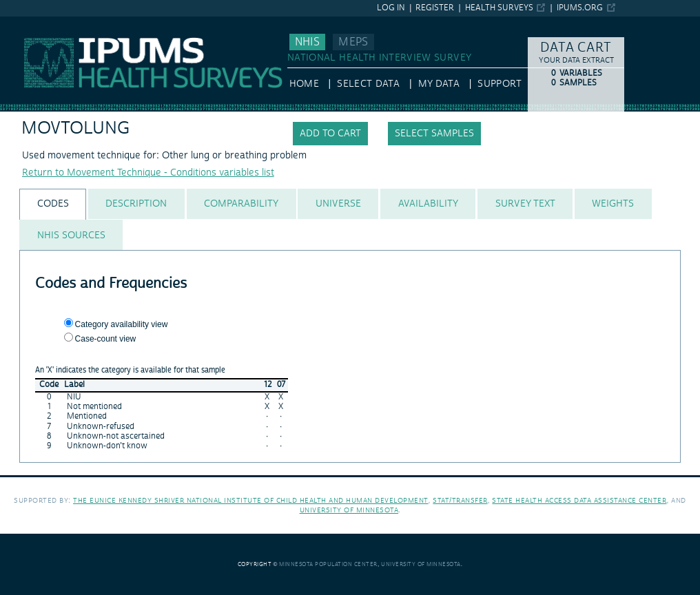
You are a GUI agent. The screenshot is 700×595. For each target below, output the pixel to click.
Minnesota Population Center (328, 564)
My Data (439, 84)
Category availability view (122, 324)
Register (435, 8)
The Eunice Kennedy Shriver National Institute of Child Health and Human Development (251, 500)
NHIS (307, 42)
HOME (304, 84)
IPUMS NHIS (27, 23)
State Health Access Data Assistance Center (579, 500)
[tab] (53, 204)
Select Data (368, 84)
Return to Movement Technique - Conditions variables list (148, 173)
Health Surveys (499, 8)
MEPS (353, 42)
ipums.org (580, 8)
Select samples (434, 134)
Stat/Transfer (460, 500)
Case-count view (106, 339)
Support (499, 84)
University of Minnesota (349, 510)
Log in (391, 8)
